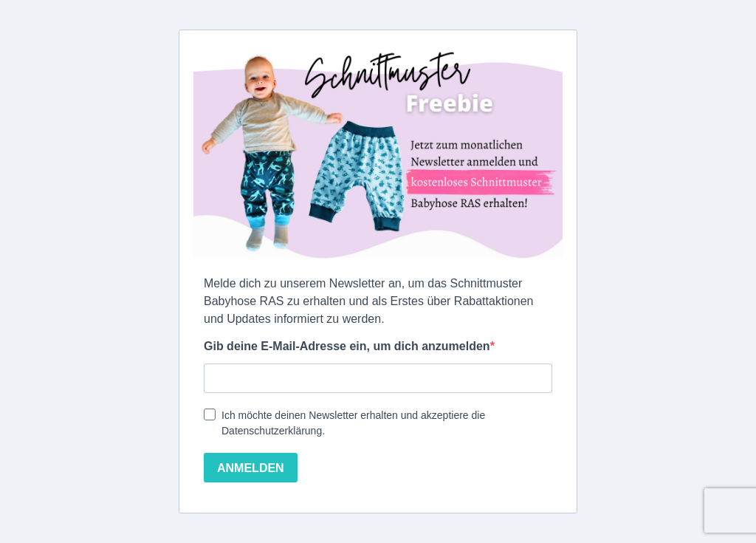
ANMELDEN (251, 468)
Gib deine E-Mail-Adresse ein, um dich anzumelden (347, 346)
